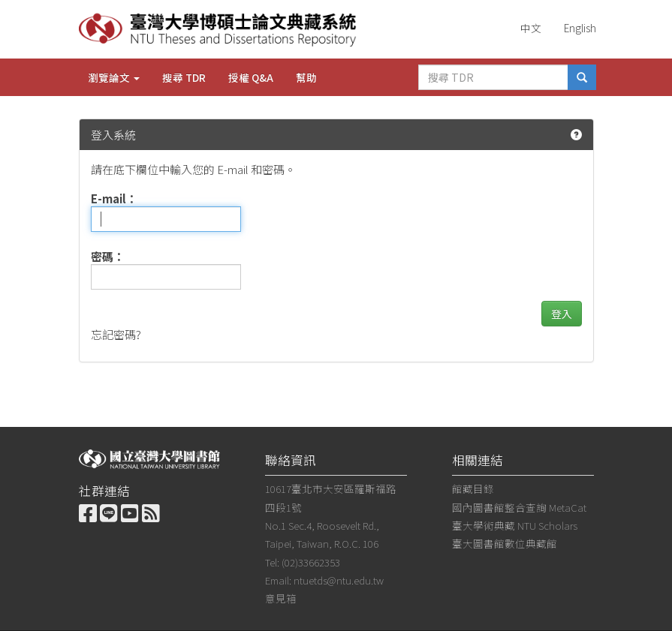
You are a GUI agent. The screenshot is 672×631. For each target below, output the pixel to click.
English (580, 28)
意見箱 (281, 598)
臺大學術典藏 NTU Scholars (515, 525)
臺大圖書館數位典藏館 (505, 543)
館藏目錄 (473, 488)
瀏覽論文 (114, 77)
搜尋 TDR (184, 77)
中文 (531, 28)
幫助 (306, 77)
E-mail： (114, 198)
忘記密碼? (116, 334)
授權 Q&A (251, 77)
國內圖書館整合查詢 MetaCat (519, 507)
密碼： (108, 256)
